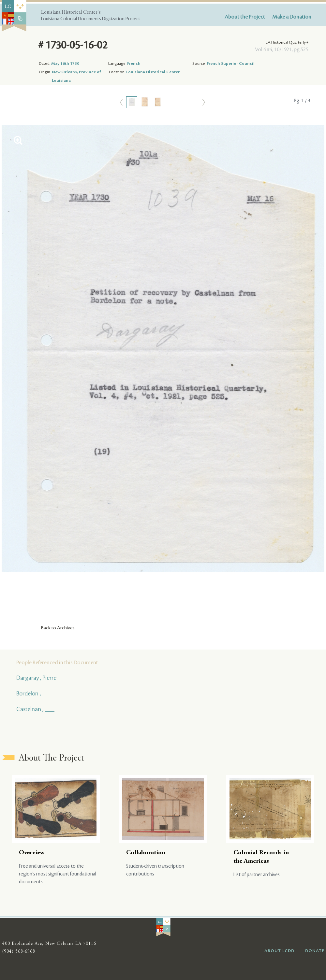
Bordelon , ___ (34, 693)
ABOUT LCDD (279, 951)
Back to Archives (58, 628)
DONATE (315, 951)
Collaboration (146, 853)
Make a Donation (292, 17)
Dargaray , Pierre (36, 678)
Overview (32, 853)
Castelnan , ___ (35, 709)
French (134, 63)
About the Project (245, 17)
